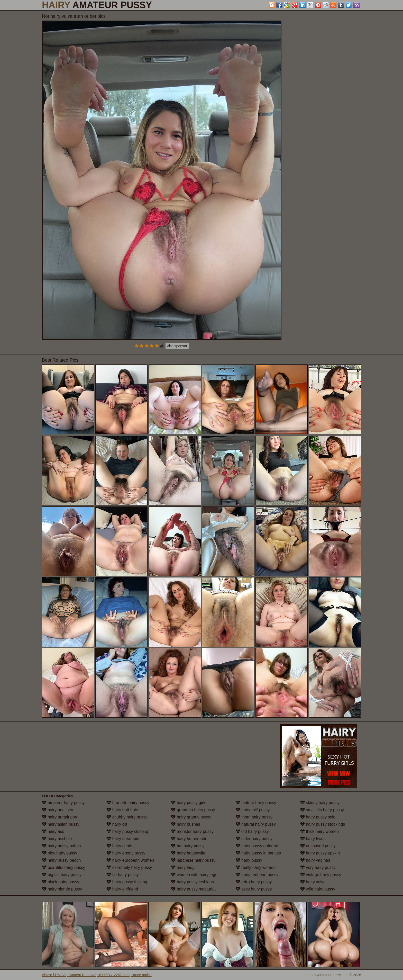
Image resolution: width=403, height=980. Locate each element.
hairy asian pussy (61, 824)
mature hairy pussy (256, 803)
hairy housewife (188, 853)
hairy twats (313, 839)
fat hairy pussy (123, 875)
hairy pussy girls (189, 803)
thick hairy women (320, 831)
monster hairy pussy (192, 831)
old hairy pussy (252, 831)
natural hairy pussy (256, 824)
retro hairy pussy (254, 882)
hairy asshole (57, 839)
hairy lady (183, 867)
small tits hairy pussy (322, 810)
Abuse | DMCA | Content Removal (69, 975)
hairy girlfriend (122, 889)
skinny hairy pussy (320, 803)
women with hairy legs (194, 875)
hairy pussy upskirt (320, 853)
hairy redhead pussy (257, 875)
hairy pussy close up (128, 831)
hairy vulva (313, 882)
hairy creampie (123, 839)
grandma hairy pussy (193, 810)
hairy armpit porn (60, 817)
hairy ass (53, 831)
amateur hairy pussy (63, 803)
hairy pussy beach (61, 860)
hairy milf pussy (253, 810)
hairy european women (130, 860)
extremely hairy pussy (129, 867)
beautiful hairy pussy (63, 867)
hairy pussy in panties (258, 853)
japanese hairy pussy (193, 860)
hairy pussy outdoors (258, 846)
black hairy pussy (61, 882)
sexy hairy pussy (254, 889)
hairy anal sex (57, 810)
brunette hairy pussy (128, 803)
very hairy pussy (318, 867)
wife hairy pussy (318, 889)
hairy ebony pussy (126, 853)
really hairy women (256, 867)
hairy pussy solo (318, 817)
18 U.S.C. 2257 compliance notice (124, 975)
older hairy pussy (254, 839)
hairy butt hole (122, 810)
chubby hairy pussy (127, 817)
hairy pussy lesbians (192, 882)
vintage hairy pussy (321, 875)
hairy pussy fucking (127, 882)
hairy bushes (185, 824)
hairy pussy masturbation (197, 889)
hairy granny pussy (191, 817)
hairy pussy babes (61, 846)
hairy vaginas (315, 860)
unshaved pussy (318, 846)
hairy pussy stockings (323, 824)
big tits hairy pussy (62, 875)
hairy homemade (189, 839)
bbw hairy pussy (59, 853)
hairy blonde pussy (62, 889)
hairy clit (117, 824)
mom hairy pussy (254, 817)
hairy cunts (119, 846)
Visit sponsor (177, 346)
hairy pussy (249, 860)
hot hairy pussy (188, 846)
